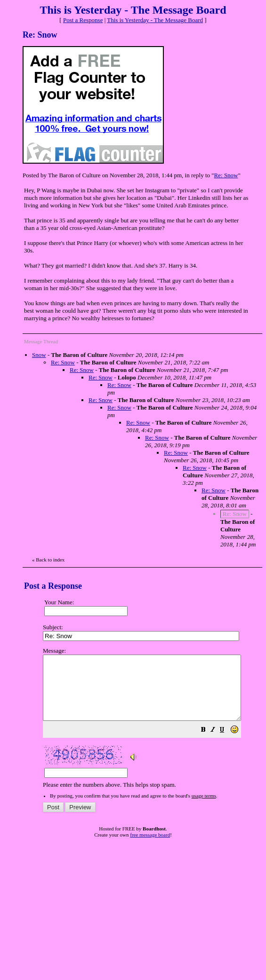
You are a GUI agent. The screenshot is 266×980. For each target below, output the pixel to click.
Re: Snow (226, 175)
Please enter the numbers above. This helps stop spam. (154, 724)
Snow (39, 355)
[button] (227, 744)
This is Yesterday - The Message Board (155, 20)
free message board (150, 847)
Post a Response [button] (83, 20)
